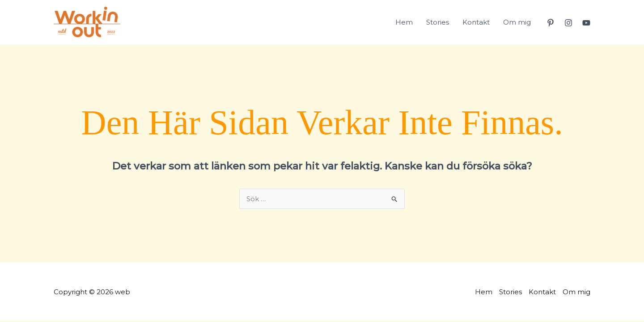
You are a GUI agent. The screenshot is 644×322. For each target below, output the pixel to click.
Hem (404, 22)
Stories (438, 22)
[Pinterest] (551, 23)
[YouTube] (586, 23)
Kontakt (476, 22)
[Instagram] (568, 23)
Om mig (517, 22)
